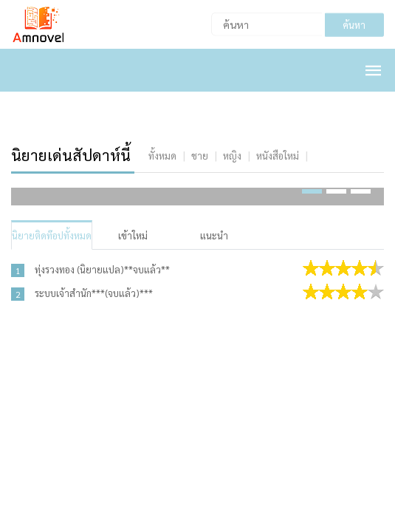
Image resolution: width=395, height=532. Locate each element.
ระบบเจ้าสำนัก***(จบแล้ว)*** (94, 293)
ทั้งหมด (162, 156)
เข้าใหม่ (133, 235)
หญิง (232, 156)
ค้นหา (354, 25)
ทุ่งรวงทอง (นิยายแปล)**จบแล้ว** (102, 269)
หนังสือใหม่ (278, 156)
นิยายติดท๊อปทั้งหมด (52, 235)
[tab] (162, 156)
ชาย (200, 156)
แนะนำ (214, 235)
